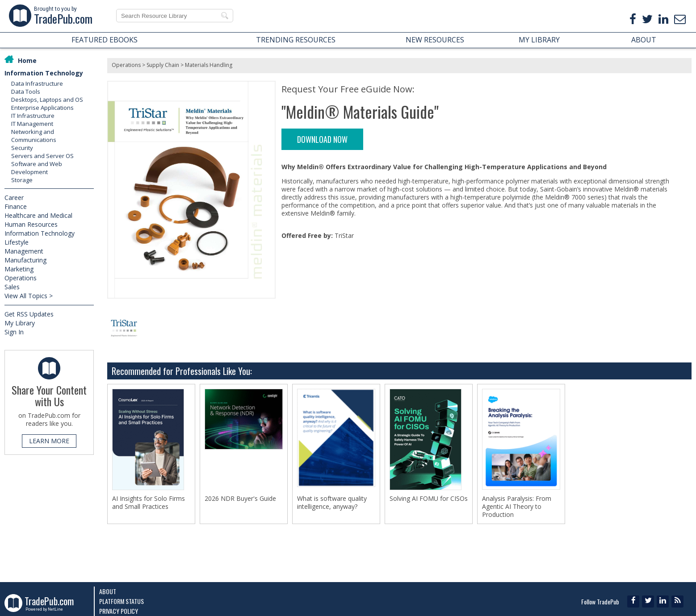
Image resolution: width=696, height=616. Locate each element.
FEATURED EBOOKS (105, 40)
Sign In (14, 332)
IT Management (32, 124)
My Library (20, 323)
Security (22, 148)
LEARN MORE (49, 441)
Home (27, 60)
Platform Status (122, 601)
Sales (12, 287)
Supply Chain (163, 65)
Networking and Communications (34, 136)
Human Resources (31, 224)
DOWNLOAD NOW (322, 139)
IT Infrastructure (33, 116)
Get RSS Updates (29, 314)
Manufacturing (25, 260)
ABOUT (644, 40)
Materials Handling (209, 65)
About (108, 591)
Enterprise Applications (42, 108)
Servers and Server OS (42, 156)
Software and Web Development (37, 168)
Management (24, 251)
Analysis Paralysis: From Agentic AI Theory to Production (517, 507)
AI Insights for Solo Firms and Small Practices (149, 503)
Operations (21, 278)
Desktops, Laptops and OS (47, 100)
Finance (16, 206)
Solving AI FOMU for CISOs (429, 499)
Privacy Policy (119, 611)
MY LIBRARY (539, 40)
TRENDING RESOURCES (296, 40)
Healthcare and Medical (38, 215)
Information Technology (44, 73)
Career (14, 198)
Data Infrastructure (37, 83)
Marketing (19, 269)
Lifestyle (17, 242)
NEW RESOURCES (435, 40)
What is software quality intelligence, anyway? (332, 503)
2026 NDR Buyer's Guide (240, 499)
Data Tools (26, 92)
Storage (22, 180)
